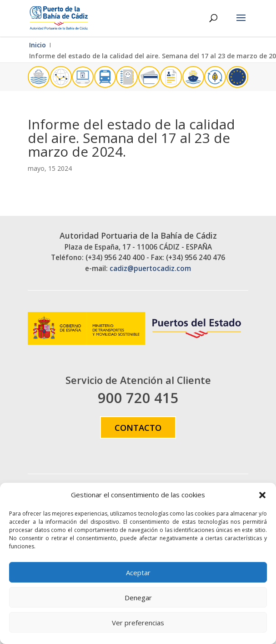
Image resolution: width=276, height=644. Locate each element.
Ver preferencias (138, 623)
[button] (262, 495)
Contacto (138, 427)
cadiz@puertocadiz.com (150, 268)
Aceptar (138, 572)
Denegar (138, 598)
